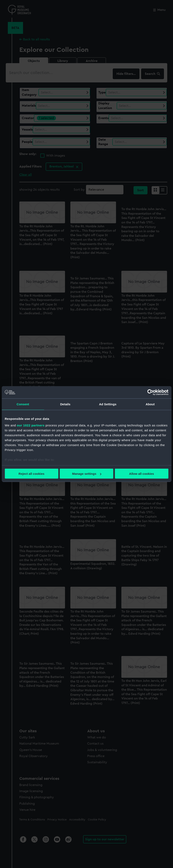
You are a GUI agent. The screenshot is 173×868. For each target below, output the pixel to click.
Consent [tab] (23, 404)
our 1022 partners (31, 425)
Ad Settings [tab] (108, 404)
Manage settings (87, 474)
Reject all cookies (31, 474)
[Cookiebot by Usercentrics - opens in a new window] (150, 392)
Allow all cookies (142, 474)
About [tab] (150, 404)
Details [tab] (65, 404)
